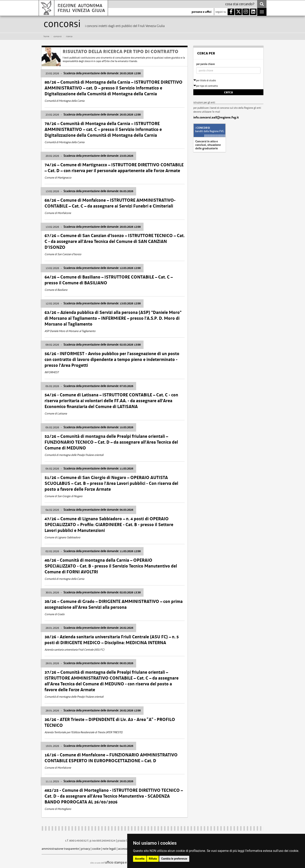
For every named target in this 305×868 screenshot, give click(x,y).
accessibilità (126, 849)
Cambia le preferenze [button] (174, 859)
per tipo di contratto (206, 86)
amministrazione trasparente (60, 849)
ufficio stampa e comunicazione (126, 862)
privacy (85, 849)
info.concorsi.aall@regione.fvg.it (216, 117)
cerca (228, 92)
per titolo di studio (205, 80)
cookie (96, 849)
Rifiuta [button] (153, 859)
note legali (109, 849)
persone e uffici (202, 12)
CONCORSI (58, 36)
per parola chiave (206, 64)
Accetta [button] (140, 859)
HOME (46, 36)
